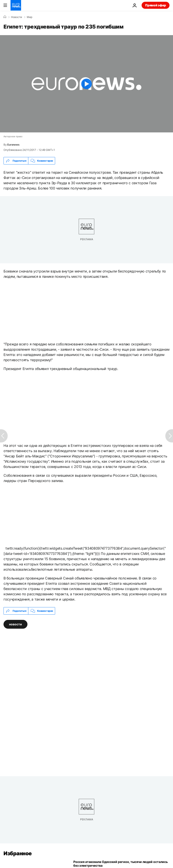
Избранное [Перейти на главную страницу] (18, 853)
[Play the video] (86, 84)
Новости (16, 17)
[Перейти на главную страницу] (16, 5)
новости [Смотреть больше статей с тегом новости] (15, 624)
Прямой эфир (156, 5)
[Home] (5, 17)
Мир (30, 17)
